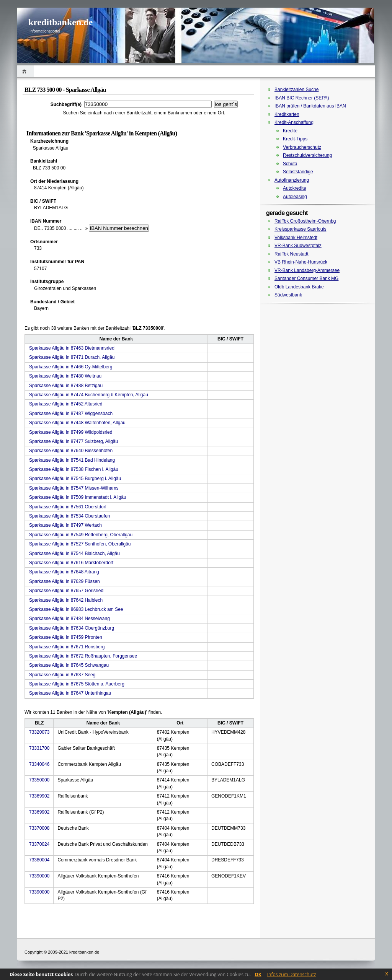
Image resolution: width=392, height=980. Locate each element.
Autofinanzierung (292, 180)
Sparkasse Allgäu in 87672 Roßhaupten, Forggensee (83, 656)
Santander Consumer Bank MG (306, 278)
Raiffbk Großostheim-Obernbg (305, 221)
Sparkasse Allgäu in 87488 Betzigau (66, 386)
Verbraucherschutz (302, 147)
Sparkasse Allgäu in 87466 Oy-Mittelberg (71, 367)
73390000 (39, 876)
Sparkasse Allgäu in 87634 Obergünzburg (72, 628)
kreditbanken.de (60, 22)
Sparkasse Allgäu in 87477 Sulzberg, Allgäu (73, 441)
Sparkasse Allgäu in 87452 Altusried (66, 404)
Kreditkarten (287, 114)
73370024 (39, 844)
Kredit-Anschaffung (294, 122)
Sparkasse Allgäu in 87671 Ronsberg (67, 647)
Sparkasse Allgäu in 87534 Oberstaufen (69, 516)
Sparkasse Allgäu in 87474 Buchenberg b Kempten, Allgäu (89, 395)
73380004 (39, 860)
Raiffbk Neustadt (292, 254)
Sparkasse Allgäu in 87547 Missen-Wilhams (74, 488)
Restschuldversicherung (307, 155)
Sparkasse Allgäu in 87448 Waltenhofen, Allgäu (77, 423)
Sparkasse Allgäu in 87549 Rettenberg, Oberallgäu (81, 535)
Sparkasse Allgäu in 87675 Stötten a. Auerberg (77, 684)
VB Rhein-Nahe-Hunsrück (301, 262)
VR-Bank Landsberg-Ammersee (307, 270)
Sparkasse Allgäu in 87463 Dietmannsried (72, 348)
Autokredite (295, 188)
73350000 (39, 780)
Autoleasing (295, 197)
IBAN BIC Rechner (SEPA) (302, 98)
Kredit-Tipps (295, 139)
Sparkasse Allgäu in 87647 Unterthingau (70, 693)
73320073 (39, 732)
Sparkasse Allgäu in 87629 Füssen (65, 581)
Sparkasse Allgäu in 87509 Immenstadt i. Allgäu (78, 497)
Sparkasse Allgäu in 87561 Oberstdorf (68, 507)
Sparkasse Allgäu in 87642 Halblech (66, 600)
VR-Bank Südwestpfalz (298, 246)
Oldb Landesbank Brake (299, 287)
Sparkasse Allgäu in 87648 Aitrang (64, 572)
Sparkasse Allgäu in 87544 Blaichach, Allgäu (74, 553)
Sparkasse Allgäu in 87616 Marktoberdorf (71, 563)
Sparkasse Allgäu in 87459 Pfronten (66, 637)
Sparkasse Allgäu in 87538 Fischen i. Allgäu (74, 469)
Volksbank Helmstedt (296, 238)
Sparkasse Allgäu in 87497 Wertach (65, 525)
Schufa (290, 164)
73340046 (39, 764)
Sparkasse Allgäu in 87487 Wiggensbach (71, 413)
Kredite (290, 131)
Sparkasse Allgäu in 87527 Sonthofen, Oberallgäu (80, 544)
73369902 (39, 796)
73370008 (39, 828)
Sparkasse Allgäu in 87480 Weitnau (65, 376)
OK (258, 974)
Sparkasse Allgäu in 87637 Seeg (62, 675)
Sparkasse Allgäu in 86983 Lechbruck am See (76, 609)
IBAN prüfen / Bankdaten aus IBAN (310, 106)
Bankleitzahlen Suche (296, 90)
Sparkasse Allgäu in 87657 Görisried (66, 591)
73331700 (39, 748)
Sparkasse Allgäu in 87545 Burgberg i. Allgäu (75, 479)
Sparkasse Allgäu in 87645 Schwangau (69, 665)
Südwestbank (288, 295)
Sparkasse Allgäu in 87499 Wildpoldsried (71, 432)
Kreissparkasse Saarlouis (300, 229)
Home (25, 71)
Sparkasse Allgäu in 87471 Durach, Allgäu (72, 357)
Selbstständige (298, 172)
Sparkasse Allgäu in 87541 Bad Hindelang (72, 460)
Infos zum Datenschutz (292, 974)
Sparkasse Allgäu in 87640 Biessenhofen (71, 451)
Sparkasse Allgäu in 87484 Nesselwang (69, 619)
